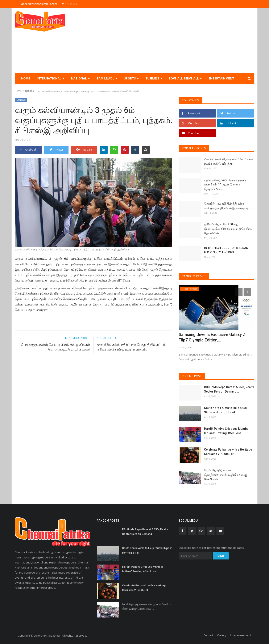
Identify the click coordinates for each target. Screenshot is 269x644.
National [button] (80, 78)
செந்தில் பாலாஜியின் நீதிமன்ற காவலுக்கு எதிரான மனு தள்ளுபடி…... (229, 206)
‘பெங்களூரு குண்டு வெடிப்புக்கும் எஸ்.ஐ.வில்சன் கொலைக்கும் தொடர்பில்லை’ (55, 347)
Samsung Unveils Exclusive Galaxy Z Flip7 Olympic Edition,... (211, 337)
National (30, 91)
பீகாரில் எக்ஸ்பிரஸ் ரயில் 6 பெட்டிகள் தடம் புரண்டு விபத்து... (229, 161)
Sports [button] (131, 78)
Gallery (222, 635)
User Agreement (241, 635)
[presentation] (239, 292)
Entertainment (221, 78)
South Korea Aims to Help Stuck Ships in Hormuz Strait (226, 410)
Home (26, 78)
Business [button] (154, 78)
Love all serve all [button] (185, 78)
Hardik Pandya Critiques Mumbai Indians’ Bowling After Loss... (227, 431)
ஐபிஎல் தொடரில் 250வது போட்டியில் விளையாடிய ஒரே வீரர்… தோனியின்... (229, 229)
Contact (208, 635)
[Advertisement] (178, 40)
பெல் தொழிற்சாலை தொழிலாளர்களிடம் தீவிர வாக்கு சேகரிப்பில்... (226, 475)
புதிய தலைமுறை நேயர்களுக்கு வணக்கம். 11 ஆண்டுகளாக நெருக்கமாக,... (225, 184)
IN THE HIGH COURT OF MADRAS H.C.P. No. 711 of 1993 (226, 250)
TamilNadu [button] (107, 78)
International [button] (51, 78)
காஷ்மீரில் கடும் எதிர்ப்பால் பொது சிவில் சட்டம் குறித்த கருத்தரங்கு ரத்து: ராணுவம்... (131, 347)
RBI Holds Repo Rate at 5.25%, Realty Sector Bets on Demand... (229, 389)
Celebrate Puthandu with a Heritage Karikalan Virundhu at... (228, 452)
